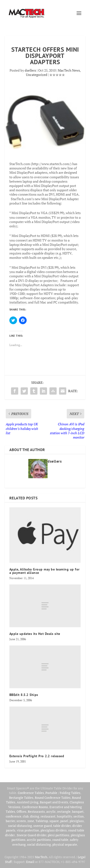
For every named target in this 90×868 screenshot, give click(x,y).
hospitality (64, 816)
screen (21, 821)
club (26, 816)
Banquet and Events (54, 802)
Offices (21, 812)
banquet (78, 812)
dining (35, 816)
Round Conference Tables (53, 798)
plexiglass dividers (54, 830)
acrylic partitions (39, 840)
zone (31, 821)
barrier (10, 821)
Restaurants (36, 812)
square (54, 821)
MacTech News (69, 70)
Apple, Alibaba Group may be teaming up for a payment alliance (45, 571)
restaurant (48, 816)
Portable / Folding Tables (63, 793)
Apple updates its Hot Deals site (35, 634)
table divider (62, 826)
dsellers (30, 70)
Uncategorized (37, 75)
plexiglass (77, 821)
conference (14, 816)
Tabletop (42, 821)
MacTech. (41, 857)
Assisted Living (28, 802)
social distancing (20, 826)
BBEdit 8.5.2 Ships (24, 695)
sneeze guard (43, 826)
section (79, 816)
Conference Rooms (35, 807)
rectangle (64, 812)
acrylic (51, 812)
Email (30, 862)
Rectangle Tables (21, 798)
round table (60, 840)
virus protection (28, 830)
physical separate (65, 844)
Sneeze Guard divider (32, 835)
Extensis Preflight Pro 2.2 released (37, 756)
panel (64, 821)
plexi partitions (59, 835)
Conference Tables (31, 793)
